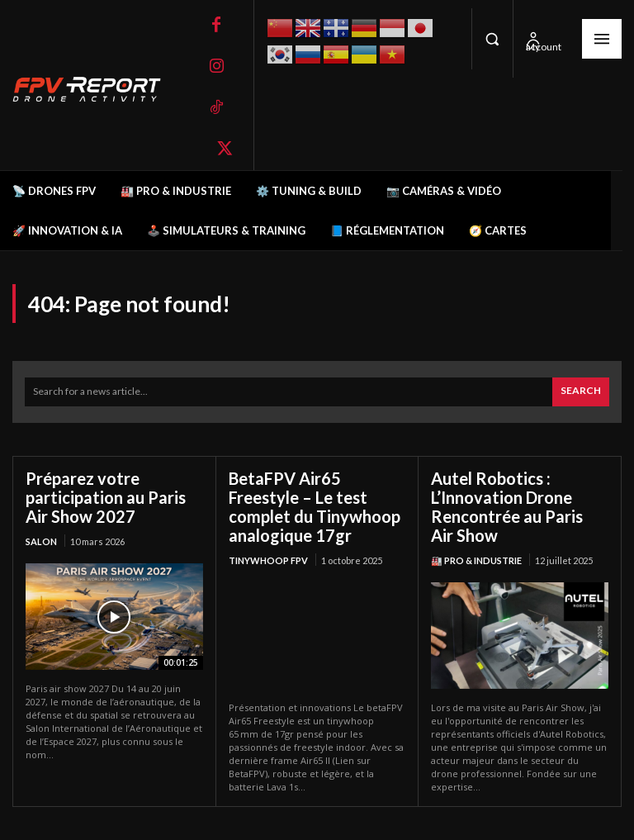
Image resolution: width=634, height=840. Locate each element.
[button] (492, 39)
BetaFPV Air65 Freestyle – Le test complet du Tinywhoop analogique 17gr (315, 507)
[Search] (581, 392)
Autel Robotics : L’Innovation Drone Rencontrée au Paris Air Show (507, 507)
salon (41, 541)
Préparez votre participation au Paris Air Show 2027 (106, 497)
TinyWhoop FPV (268, 560)
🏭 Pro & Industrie (476, 560)
